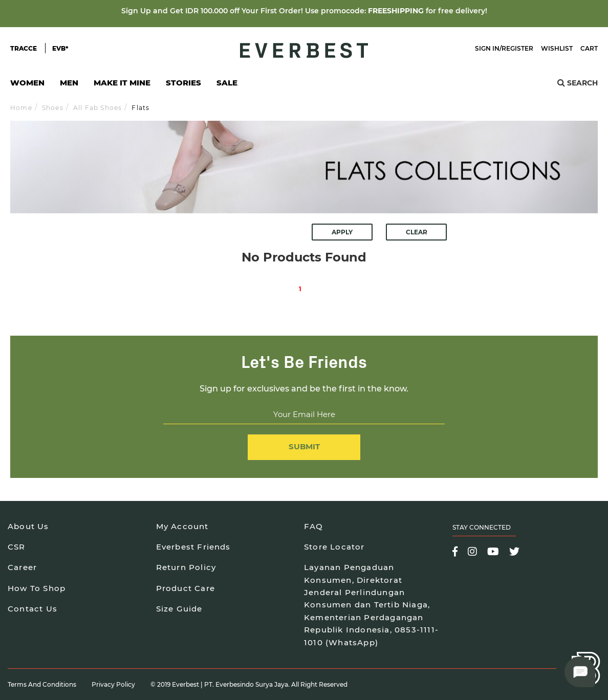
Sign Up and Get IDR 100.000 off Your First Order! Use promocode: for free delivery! (304, 11)
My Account (182, 526)
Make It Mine (122, 86)
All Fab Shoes (98, 108)
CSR (17, 547)
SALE (227, 83)
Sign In (487, 48)
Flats (140, 108)
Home (21, 108)
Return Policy (186, 567)
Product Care (186, 588)
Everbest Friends (193, 547)
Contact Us (32, 609)
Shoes (53, 108)
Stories (183, 83)
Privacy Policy (113, 684)
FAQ (314, 526)
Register (517, 48)
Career (22, 567)
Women (27, 86)
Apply (342, 232)
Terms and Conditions (42, 684)
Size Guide (179, 609)
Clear (417, 232)
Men (69, 86)
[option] (304, 167)
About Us (28, 526)
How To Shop (37, 588)
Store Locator (334, 547)
